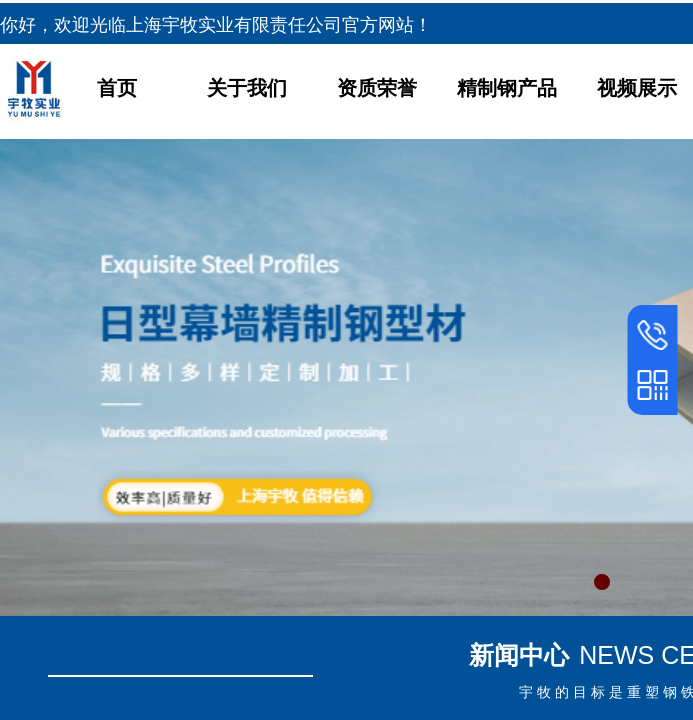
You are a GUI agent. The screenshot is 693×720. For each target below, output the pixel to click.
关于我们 (247, 88)
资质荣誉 (377, 88)
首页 (117, 88)
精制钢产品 (507, 88)
